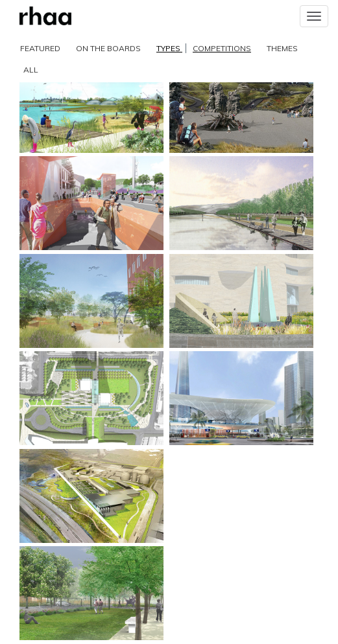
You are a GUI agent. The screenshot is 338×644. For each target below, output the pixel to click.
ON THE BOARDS (108, 48)
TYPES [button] (204, 48)
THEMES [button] (282, 48)
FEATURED (40, 48)
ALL (31, 70)
